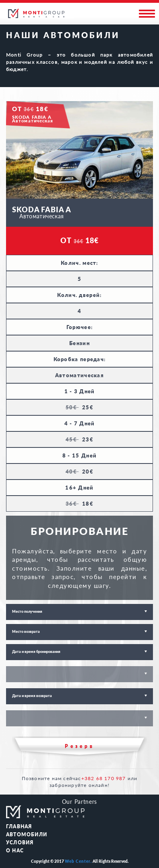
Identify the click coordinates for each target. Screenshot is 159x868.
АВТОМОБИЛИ (27, 834)
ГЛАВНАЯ (19, 826)
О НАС (15, 851)
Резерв (80, 746)
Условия (20, 843)
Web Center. (78, 861)
